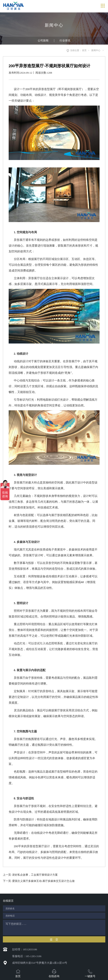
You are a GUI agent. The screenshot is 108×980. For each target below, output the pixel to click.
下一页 (39, 881)
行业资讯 (65, 41)
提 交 (54, 939)
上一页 (30, 875)
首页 (84, 50)
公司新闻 (43, 41)
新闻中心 (96, 50)
